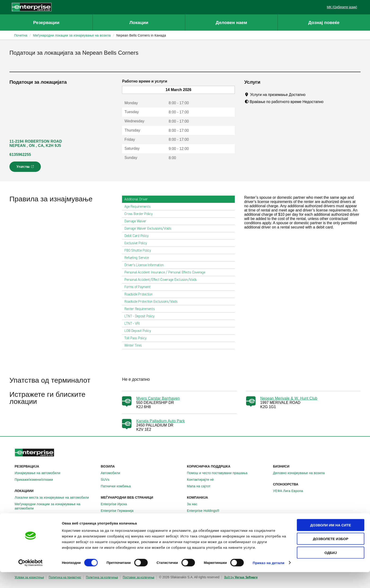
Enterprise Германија (120, 511)
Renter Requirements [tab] (141, 309)
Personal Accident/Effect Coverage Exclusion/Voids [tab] (162, 280)
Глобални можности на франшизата (218, 517)
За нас (195, 504)
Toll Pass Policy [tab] (137, 338)
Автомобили (113, 473)
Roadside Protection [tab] (140, 294)
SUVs (108, 480)
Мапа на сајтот (201, 486)
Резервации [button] (46, 23)
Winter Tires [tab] (135, 345)
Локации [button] (139, 23)
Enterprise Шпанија (118, 524)
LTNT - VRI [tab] (134, 323)
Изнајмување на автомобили (40, 473)
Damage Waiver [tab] (137, 221)
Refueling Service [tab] (139, 258)
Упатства (26, 168)
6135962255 (20, 155)
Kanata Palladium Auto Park (160, 421)
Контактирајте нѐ (203, 480)
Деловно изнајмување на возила (301, 473)
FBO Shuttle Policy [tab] (140, 250)
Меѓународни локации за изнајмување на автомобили (56, 506)
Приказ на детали (269, 579)
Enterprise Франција (119, 517)
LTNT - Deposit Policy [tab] (141, 316)
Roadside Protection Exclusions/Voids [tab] (153, 302)
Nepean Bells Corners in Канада (141, 35)
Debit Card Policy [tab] (138, 236)
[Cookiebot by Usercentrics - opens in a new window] (31, 579)
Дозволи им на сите (330, 541)
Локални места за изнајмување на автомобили (54, 497)
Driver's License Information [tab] (146, 265)
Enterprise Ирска (116, 504)
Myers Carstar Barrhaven (158, 398)
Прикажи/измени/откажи (36, 480)
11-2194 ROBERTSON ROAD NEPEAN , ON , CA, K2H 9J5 (36, 143)
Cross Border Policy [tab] (140, 214)
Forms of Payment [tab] (139, 287)
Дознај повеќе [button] (324, 23)
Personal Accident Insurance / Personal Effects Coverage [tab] (167, 272)
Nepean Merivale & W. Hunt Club (289, 398)
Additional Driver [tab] (138, 199)
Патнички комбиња (118, 486)
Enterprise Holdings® (206, 511)
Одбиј (331, 569)
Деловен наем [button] (231, 23)
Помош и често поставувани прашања (220, 473)
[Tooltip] (310, 95)
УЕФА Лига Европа (291, 491)
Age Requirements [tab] (139, 207)
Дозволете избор (331, 555)
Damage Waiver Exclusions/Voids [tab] (150, 228)
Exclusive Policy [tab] (137, 243)
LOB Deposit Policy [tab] (140, 331)
